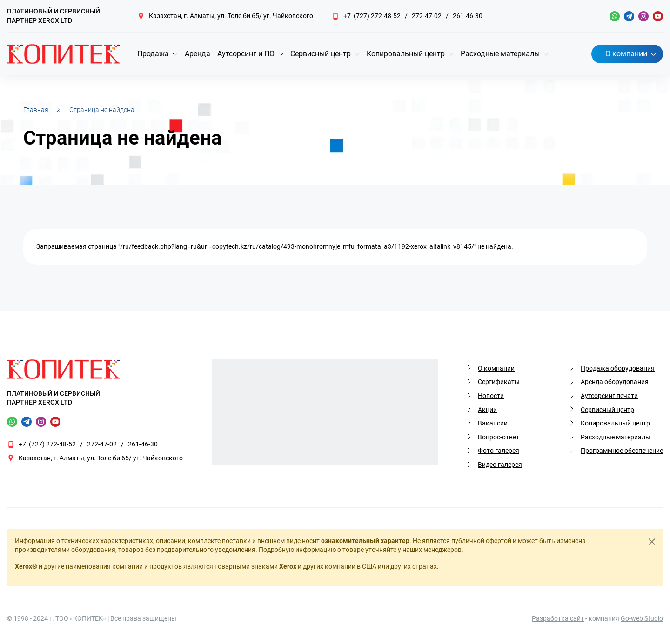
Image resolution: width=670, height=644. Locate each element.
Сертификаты (499, 382)
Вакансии (493, 423)
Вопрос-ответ (499, 437)
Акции (487, 410)
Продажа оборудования (618, 368)
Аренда (198, 54)
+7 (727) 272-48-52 (372, 16)
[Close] (652, 542)
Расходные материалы (616, 437)
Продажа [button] (153, 54)
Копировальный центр (615, 423)
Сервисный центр (607, 410)
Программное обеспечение (622, 451)
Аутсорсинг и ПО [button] (246, 54)
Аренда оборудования (615, 382)
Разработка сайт (558, 618)
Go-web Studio (642, 618)
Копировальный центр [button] (406, 54)
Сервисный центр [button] (321, 54)
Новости (491, 396)
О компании (496, 368)
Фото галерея (499, 451)
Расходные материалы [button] (500, 54)
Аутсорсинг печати (609, 396)
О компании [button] (626, 54)
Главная (36, 110)
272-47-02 (427, 16)
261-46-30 (468, 16)
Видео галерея (500, 465)
